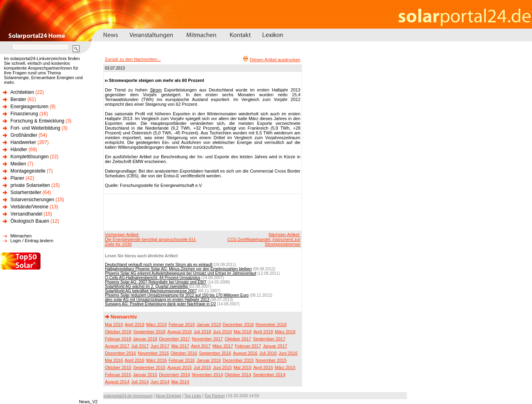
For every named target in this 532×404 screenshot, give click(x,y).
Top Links (193, 396)
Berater (18, 99)
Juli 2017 (140, 346)
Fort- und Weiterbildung (35, 128)
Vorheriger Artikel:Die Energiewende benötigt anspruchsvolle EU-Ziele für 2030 (151, 239)
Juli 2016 (268, 353)
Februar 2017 (248, 346)
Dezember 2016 (120, 353)
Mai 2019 (114, 324)
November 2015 (271, 360)
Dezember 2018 (238, 324)
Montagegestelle (28, 171)
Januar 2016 (209, 360)
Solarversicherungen (32, 200)
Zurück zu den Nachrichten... (133, 59)
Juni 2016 (288, 353)
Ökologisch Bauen (30, 221)
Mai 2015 (243, 367)
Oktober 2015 (118, 367)
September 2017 (269, 339)
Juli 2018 (202, 332)
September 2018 (149, 332)
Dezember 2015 (238, 360)
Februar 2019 (182, 324)
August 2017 (117, 346)
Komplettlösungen (29, 157)
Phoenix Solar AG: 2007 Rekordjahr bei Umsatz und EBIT (156, 282)
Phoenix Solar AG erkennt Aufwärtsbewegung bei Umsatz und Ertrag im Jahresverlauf (181, 273)
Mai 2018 (243, 332)
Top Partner (215, 396)
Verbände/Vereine (29, 207)
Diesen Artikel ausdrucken (275, 60)
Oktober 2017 (238, 339)
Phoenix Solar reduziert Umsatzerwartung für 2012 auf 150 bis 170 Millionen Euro (177, 295)
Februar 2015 (118, 375)
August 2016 (245, 353)
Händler (19, 150)
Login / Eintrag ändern (32, 241)
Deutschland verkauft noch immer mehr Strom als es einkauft (159, 265)
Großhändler (24, 135)
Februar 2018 (118, 339)
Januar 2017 (275, 346)
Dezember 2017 (174, 339)
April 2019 (135, 324)
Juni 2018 (222, 332)
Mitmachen (21, 236)
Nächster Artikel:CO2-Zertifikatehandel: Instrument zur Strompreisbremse (264, 239)
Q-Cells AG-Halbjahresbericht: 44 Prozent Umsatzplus (153, 278)
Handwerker (23, 142)
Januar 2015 (145, 375)
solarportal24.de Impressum (128, 396)
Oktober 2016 (184, 353)
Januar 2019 (209, 324)
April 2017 (201, 346)
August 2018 (180, 332)
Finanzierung (24, 114)
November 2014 (207, 375)
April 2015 (263, 367)
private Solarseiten (30, 185)
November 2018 (271, 324)
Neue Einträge (168, 396)
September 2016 (215, 353)
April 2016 (135, 360)
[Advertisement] (201, 212)
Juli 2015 (202, 367)
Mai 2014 (180, 382)
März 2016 (157, 360)
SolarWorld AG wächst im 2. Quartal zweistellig (147, 286)
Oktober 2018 (118, 332)
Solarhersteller (26, 192)
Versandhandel (26, 214)
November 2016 (153, 353)
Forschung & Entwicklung (37, 121)
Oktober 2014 (238, 375)
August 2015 (180, 367)
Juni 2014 (160, 382)
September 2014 (269, 375)
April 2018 (263, 332)
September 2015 (149, 367)
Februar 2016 (182, 360)
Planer (17, 178)
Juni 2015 (222, 367)
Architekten (22, 92)
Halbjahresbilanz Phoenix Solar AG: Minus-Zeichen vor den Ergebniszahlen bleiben (178, 269)
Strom (156, 90)
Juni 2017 (160, 346)
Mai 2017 (180, 346)
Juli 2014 (140, 382)
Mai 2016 (114, 360)
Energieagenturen (29, 107)
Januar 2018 (145, 339)
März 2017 (223, 346)
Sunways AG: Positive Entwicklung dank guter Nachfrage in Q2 (161, 304)
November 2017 (207, 339)
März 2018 (285, 332)
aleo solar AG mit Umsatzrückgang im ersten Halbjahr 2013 (158, 300)
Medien (18, 164)
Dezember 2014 (174, 375)
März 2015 (285, 367)
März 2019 (157, 324)
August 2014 (117, 382)
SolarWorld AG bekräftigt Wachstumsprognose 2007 (151, 291)
